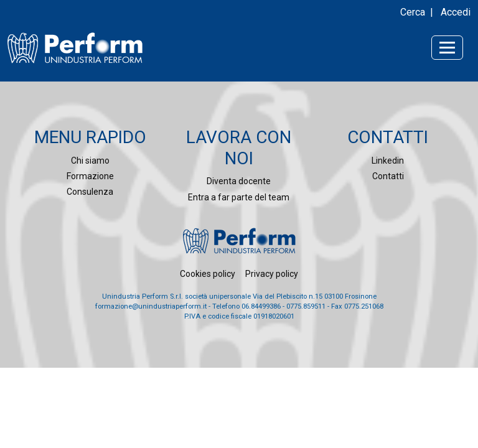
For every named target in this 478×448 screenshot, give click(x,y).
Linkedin (388, 161)
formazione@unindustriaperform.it (151, 306)
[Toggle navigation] (447, 48)
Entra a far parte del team (239, 197)
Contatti (388, 176)
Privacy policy (272, 274)
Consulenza (90, 192)
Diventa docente (239, 181)
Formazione (90, 176)
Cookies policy (208, 274)
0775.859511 (306, 306)
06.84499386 (261, 306)
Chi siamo (90, 161)
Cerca (413, 12)
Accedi (456, 12)
